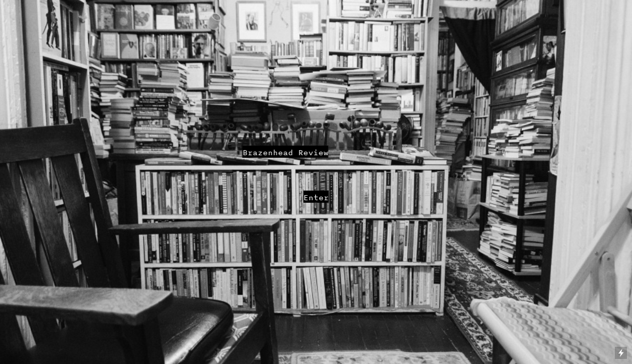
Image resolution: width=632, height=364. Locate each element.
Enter (316, 197)
